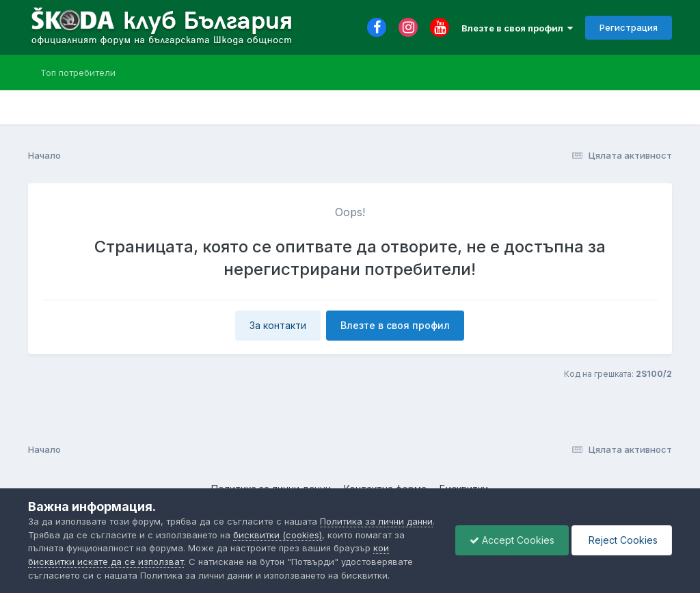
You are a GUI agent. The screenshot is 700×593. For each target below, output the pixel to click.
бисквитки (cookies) (278, 535)
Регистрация (629, 27)
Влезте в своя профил (517, 28)
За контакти (278, 325)
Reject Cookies (622, 540)
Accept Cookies (512, 540)
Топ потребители (78, 73)
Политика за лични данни (376, 521)
